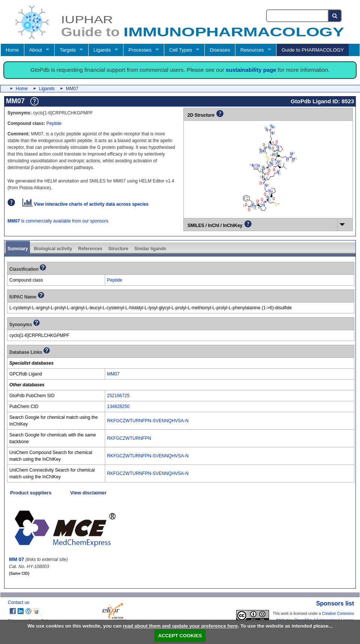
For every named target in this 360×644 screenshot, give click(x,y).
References (90, 249)
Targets (68, 50)
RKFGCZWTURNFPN (129, 438)
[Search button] (335, 16)
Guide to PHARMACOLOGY (312, 50)
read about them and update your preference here (180, 626)
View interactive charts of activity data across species (86, 204)
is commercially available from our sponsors (58, 221)
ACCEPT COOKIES (180, 636)
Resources (252, 50)
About (36, 50)
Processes (140, 50)
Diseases (220, 50)
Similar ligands (150, 249)
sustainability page (251, 70)
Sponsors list (335, 603)
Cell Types (181, 50)
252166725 (118, 396)
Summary (18, 249)
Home (12, 50)
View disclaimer (89, 493)
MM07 (113, 374)
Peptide (54, 123)
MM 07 (16, 559)
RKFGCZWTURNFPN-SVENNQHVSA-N (148, 421)
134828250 (118, 407)
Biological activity (53, 249)
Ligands (102, 50)
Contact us (19, 602)
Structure (118, 249)
